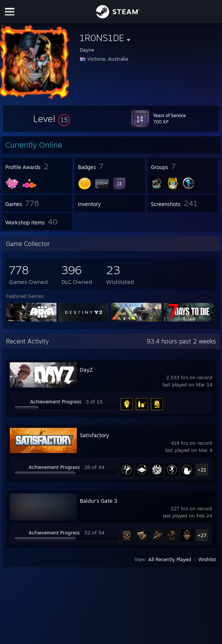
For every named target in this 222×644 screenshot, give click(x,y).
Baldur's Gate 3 (99, 501)
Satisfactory (94, 435)
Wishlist (207, 559)
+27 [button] (202, 535)
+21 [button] (202, 470)
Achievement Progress (56, 401)
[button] (52, 119)
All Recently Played (170, 559)
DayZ (86, 370)
